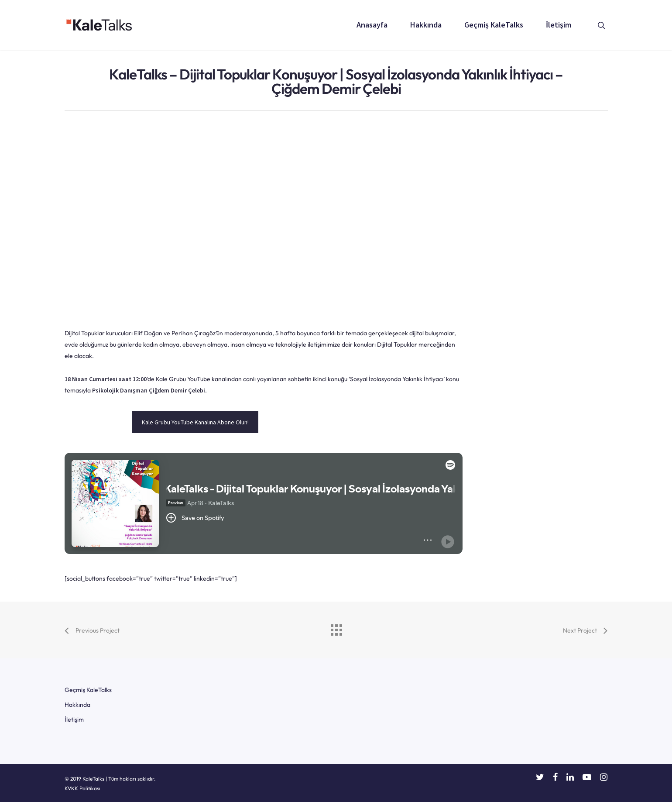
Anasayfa (372, 25)
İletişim (559, 25)
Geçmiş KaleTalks (494, 25)
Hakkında (426, 25)
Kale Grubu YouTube (183, 379)
